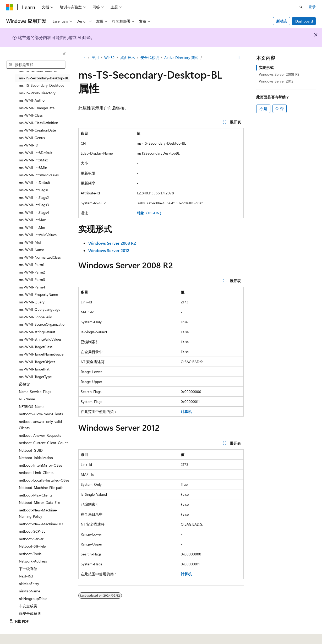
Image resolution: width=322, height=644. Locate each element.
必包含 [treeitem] (24, 384)
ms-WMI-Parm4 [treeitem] (32, 287)
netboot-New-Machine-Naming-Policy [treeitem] (38, 513)
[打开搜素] (301, 7)
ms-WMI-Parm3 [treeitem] (32, 279)
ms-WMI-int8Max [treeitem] (33, 160)
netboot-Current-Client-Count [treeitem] (43, 443)
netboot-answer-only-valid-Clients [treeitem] (41, 425)
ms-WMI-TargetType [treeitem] (35, 377)
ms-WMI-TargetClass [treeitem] (36, 347)
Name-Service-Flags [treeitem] (35, 392)
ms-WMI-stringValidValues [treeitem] (40, 339)
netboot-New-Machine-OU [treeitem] (41, 524)
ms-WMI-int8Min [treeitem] (33, 168)
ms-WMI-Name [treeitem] (31, 250)
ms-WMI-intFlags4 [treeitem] (34, 212)
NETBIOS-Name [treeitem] (32, 406)
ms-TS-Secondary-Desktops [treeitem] (42, 85)
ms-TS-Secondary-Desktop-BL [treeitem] (44, 78)
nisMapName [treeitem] (29, 591)
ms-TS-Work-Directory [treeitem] (37, 93)
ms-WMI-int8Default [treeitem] (36, 153)
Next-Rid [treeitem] (26, 576)
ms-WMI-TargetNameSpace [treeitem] (41, 354)
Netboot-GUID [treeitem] (31, 450)
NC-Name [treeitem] (27, 399)
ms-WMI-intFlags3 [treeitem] (34, 205)
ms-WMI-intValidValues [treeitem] (38, 235)
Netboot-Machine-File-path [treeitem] (41, 487)
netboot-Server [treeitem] (31, 539)
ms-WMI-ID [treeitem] (29, 145)
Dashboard (304, 21)
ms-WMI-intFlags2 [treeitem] (34, 197)
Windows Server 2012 (276, 81)
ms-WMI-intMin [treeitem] (32, 227)
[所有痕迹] (83, 58)
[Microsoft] (10, 7)
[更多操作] (239, 58)
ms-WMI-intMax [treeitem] (32, 220)
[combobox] (36, 65)
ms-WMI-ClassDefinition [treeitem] (39, 123)
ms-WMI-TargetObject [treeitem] (37, 362)
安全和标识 (150, 58)
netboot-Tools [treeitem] (30, 554)
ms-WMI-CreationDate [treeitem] (37, 130)
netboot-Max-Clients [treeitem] (36, 495)
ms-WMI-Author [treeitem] (32, 100)
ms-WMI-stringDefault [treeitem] (37, 332)
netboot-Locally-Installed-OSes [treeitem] (44, 480)
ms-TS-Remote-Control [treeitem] (38, 70)
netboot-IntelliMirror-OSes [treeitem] (40, 465)
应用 (95, 58)
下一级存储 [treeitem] (28, 569)
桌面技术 (128, 58)
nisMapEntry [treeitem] (29, 584)
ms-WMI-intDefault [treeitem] (35, 182)
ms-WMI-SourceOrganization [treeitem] (43, 324)
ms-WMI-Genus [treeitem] (32, 138)
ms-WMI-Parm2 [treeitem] (32, 272)
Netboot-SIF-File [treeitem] (32, 546)
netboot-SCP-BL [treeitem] (32, 531)
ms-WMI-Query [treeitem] (32, 302)
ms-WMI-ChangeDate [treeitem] (37, 108)
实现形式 (266, 67)
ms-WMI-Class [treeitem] (31, 115)
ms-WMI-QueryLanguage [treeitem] (40, 309)
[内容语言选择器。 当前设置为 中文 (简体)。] (21, 636)
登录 (312, 7)
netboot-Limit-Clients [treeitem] (36, 473)
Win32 (110, 58)
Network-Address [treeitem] (33, 561)
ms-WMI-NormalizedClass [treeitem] (40, 257)
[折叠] (64, 54)
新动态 (282, 21)
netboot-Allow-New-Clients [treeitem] (41, 414)
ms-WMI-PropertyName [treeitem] (38, 294)
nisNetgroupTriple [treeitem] (33, 599)
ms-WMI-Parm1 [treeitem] (32, 264)
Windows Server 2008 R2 (279, 74)
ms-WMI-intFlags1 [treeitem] (34, 190)
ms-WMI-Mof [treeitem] (30, 242)
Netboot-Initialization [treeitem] (36, 458)
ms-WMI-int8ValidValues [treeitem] (39, 175)
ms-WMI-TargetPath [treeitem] (35, 369)
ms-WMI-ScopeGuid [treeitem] (36, 317)
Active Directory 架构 (181, 58)
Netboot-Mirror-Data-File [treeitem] (39, 502)
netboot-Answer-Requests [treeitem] (40, 435)
